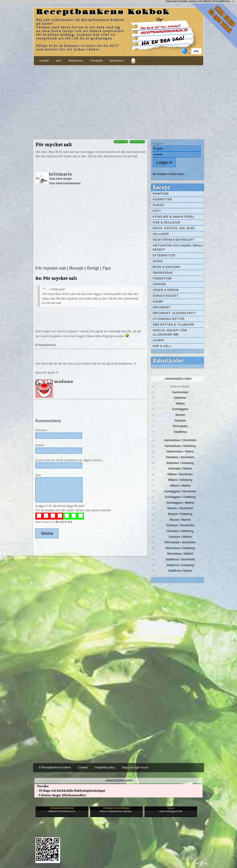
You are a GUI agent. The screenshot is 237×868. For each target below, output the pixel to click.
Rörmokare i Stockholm (180, 542)
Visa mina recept (60, 179)
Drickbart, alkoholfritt (174, 313)
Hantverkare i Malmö (180, 451)
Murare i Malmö (180, 520)
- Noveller (42, 786)
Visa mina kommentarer (65, 183)
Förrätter (162, 279)
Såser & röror (166, 290)
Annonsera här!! (119, 780)
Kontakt (44, 61)
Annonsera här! (178, 379)
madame (64, 381)
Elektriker (180, 398)
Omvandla (96, 61)
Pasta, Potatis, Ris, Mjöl (174, 228)
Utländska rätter (169, 319)
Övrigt (159, 205)
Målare (180, 403)
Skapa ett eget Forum (135, 767)
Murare (180, 415)
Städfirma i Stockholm (180, 559)
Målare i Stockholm (180, 474)
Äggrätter (162, 199)
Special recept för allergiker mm (170, 333)
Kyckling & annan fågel (174, 217)
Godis (158, 261)
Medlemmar (76, 61)
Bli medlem (160, 174)
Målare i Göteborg (180, 480)
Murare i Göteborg (180, 514)
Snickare (180, 421)
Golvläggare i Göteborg (180, 497)
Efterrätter (164, 256)
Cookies (83, 767)
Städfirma (180, 432)
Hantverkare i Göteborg (180, 446)
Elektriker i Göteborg (180, 463)
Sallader (161, 234)
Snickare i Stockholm (180, 525)
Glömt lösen (176, 174)
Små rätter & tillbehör (173, 325)
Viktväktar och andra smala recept (178, 248)
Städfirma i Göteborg (180, 565)
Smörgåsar (163, 273)
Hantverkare (180, 392)
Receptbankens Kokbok (103, 12)
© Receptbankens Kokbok (55, 767)
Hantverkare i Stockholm (180, 440)
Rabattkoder (168, 360)
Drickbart (162, 307)
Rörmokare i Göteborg (180, 548)
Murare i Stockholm (180, 508)
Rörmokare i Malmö (180, 554)
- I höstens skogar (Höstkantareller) (60, 795)
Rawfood (161, 194)
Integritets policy (105, 767)
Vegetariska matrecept (174, 240)
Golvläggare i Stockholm (180, 491)
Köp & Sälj (162, 346)
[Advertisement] (118, 102)
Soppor (159, 284)
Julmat (159, 340)
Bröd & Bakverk (167, 267)
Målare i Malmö (180, 486)
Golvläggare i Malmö (180, 503)
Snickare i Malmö (180, 537)
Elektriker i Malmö (180, 468)
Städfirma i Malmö (180, 571)
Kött (157, 211)
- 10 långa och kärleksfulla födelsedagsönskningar (70, 791)
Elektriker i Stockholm (180, 457)
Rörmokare (180, 426)
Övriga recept (166, 296)
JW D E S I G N (64, 522)
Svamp (158, 302)
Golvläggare (180, 409)
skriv (59, 61)
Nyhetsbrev (117, 61)
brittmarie (61, 174)
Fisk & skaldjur (166, 223)
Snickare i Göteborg (180, 531)
